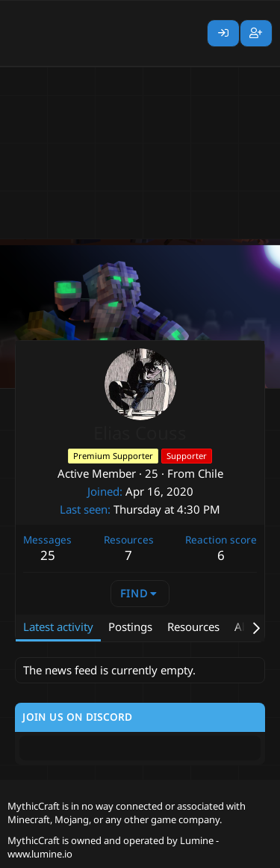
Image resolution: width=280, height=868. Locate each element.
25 (48, 555)
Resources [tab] (193, 627)
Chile (211, 473)
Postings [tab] (130, 627)
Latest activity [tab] (58, 627)
